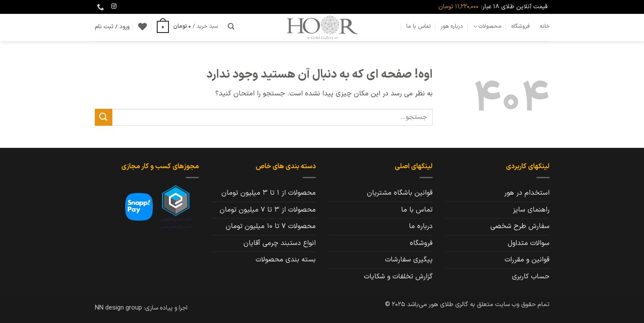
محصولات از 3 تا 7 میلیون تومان (268, 210)
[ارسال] (104, 117)
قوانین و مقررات (527, 260)
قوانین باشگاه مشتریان (400, 193)
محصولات (487, 26)
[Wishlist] (142, 26)
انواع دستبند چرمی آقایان (280, 243)
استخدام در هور (527, 193)
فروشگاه (520, 26)
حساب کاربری (531, 277)
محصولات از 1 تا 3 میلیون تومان (269, 193)
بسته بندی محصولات (286, 260)
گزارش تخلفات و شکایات (398, 277)
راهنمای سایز (531, 210)
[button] (188, 26)
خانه (545, 26)
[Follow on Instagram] (114, 7)
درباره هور (452, 26)
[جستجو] (231, 26)
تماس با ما (419, 26)
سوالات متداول (529, 243)
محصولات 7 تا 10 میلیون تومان (271, 226)
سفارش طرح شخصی (520, 226)
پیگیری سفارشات (409, 260)
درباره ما (421, 226)
